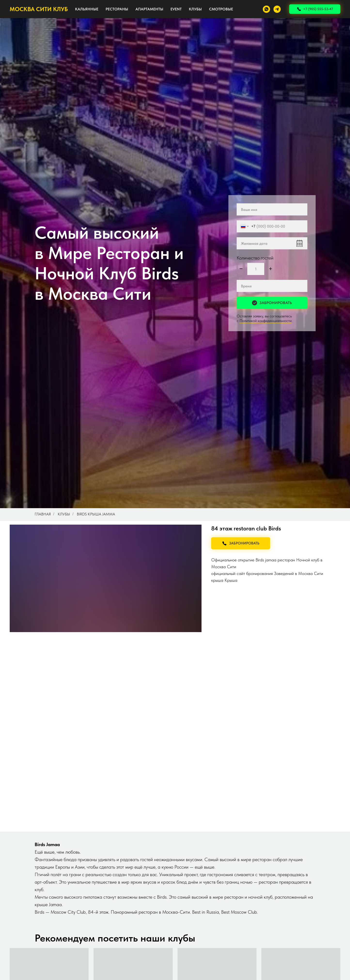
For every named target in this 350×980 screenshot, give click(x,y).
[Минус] (241, 269)
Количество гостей (255, 258)
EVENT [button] (176, 9)
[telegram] (277, 9)
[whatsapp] (266, 9)
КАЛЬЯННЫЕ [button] (87, 9)
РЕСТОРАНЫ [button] (117, 9)
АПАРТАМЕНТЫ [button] (149, 9)
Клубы (64, 514)
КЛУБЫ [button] (195, 9)
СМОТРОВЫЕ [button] (221, 9)
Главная (43, 514)
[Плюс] (271, 269)
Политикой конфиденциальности (266, 321)
